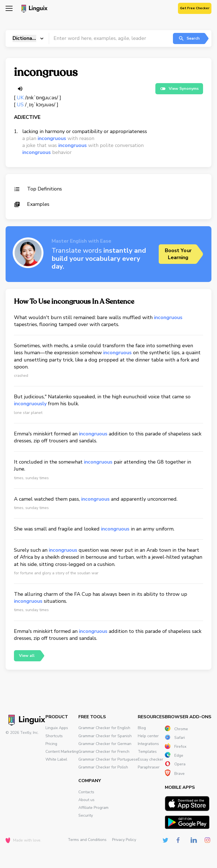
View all (27, 656)
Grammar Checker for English (104, 728)
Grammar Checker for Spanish (105, 736)
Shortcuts (54, 736)
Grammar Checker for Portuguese (108, 759)
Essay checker (150, 759)
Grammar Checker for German (105, 744)
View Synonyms (179, 89)
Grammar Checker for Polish (103, 767)
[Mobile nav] (9, 9)
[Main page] (34, 9)
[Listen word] (20, 89)
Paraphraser (149, 767)
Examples (32, 204)
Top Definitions (38, 189)
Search (189, 38)
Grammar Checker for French (104, 752)
